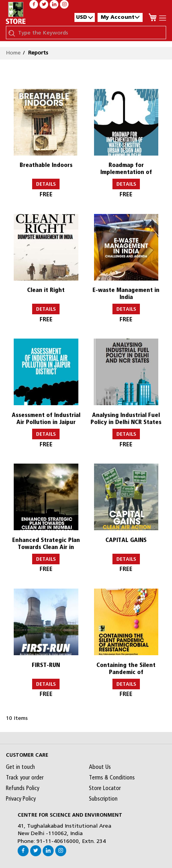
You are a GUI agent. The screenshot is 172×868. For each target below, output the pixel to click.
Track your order (25, 777)
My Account (120, 17)
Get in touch (20, 767)
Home (13, 53)
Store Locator (105, 788)
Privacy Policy (21, 799)
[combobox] (90, 33)
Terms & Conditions (112, 777)
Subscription (103, 799)
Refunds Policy (23, 788)
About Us (100, 767)
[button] (85, 17)
